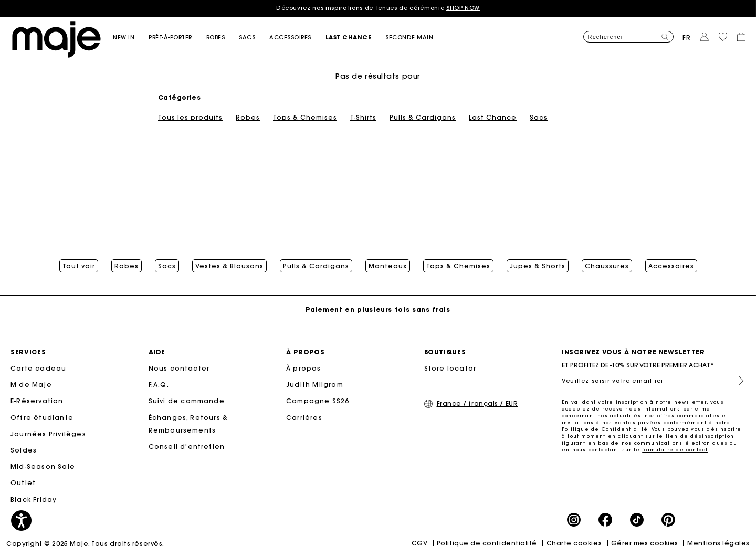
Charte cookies (574, 543)
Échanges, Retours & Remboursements (188, 424)
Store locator (450, 368)
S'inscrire (737, 381)
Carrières (304, 418)
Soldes (24, 450)
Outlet (23, 483)
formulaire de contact (675, 450)
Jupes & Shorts (538, 266)
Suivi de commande (187, 401)
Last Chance (493, 118)
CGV (420, 543)
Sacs (539, 118)
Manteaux (388, 266)
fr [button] (687, 38)
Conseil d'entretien (187, 446)
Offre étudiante (42, 418)
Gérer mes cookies (645, 543)
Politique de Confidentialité (605, 429)
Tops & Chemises (305, 118)
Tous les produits (190, 118)
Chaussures (607, 266)
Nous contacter (179, 368)
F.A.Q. (159, 385)
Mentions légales (718, 543)
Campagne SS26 (318, 401)
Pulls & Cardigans (423, 118)
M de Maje (31, 385)
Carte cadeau (38, 368)
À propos (304, 368)
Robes (248, 118)
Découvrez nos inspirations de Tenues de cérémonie (378, 8)
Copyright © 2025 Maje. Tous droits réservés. (85, 544)
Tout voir (79, 266)
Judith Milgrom (315, 385)
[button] (131, 38)
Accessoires (671, 266)
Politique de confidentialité (487, 543)
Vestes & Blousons (229, 266)
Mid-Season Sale (43, 466)
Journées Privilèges (48, 434)
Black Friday (34, 500)
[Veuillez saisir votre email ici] (654, 381)
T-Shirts (363, 118)
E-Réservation (37, 401)
